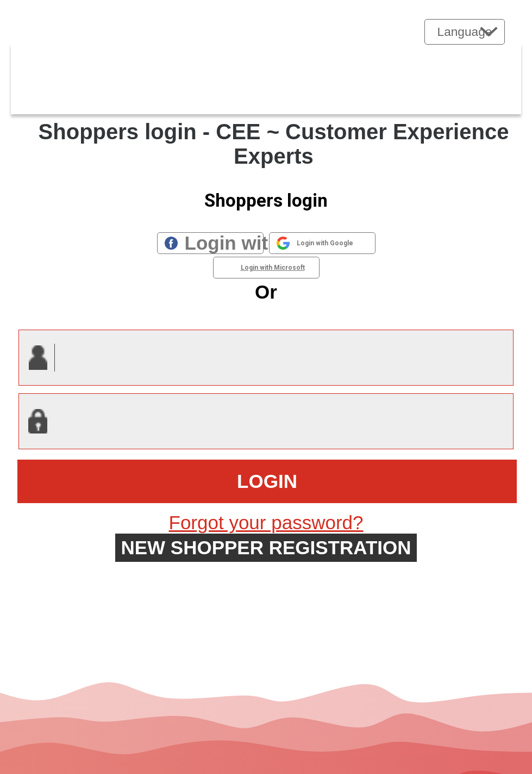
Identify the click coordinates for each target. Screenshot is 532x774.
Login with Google (325, 243)
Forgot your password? (266, 522)
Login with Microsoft (273, 268)
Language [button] (465, 32)
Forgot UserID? (266, 572)
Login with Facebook (224, 243)
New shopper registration (266, 547)
